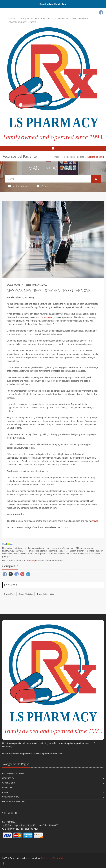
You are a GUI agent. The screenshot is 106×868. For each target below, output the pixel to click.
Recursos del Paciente (73, 157)
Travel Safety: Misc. (46, 594)
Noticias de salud (19, 186)
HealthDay (30, 561)
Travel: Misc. (9, 594)
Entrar (33, 22)
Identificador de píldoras (39, 19)
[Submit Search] (96, 179)
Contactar (7, 787)
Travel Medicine (26, 594)
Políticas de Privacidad (13, 802)
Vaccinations (8, 783)
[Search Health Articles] (48, 179)
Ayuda (21, 19)
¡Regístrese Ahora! (17, 22)
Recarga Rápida (62, 19)
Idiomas (12, 19)
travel (95, 521)
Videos (43, 186)
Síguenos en (8, 778)
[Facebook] (101, 12)
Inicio (57, 157)
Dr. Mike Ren (47, 317)
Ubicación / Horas (81, 19)
